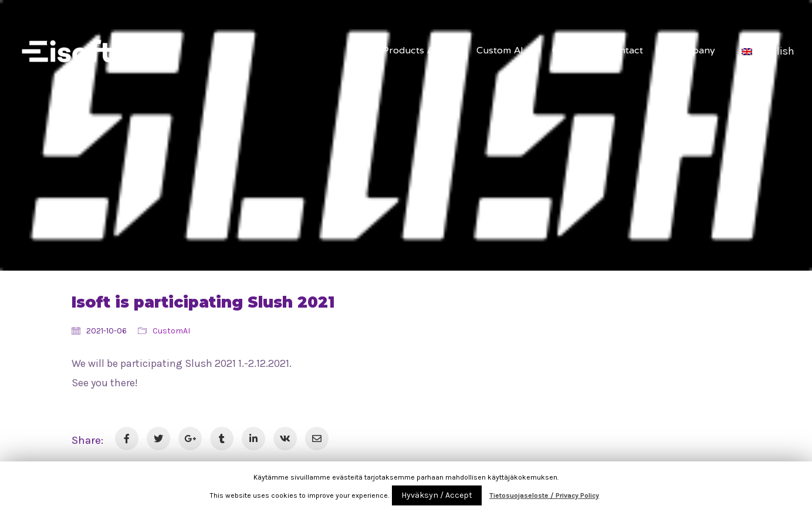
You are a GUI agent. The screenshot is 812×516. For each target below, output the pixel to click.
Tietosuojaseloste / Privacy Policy (544, 495)
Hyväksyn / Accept (437, 495)
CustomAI (171, 331)
